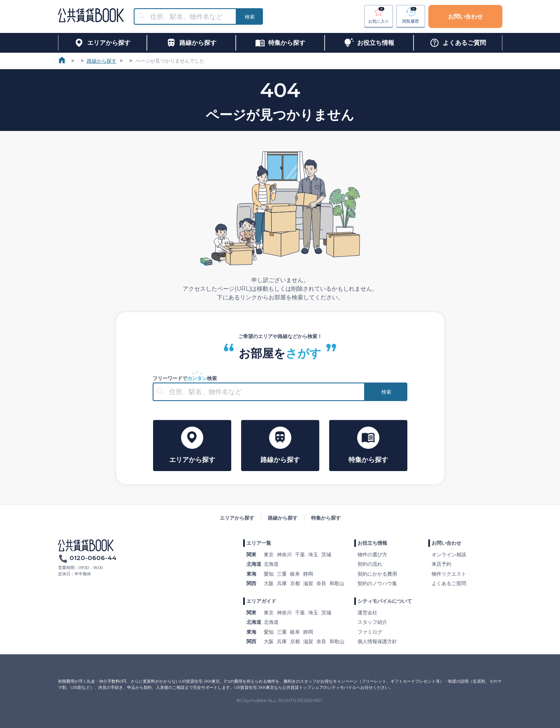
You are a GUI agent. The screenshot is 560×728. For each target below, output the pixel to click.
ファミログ (370, 632)
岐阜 (295, 574)
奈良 (321, 583)
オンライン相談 (449, 554)
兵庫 (282, 583)
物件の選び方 (372, 554)
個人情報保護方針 (377, 641)
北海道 (271, 564)
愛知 (269, 574)
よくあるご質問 (449, 583)
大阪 (269, 583)
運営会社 (367, 612)
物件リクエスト (449, 574)
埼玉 (313, 554)
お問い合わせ (465, 16)
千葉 (300, 554)
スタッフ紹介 (372, 622)
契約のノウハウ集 (377, 583)
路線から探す (102, 61)
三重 (282, 574)
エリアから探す (237, 518)
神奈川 (284, 554)
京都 (295, 583)
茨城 (326, 554)
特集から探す (326, 518)
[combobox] (190, 17)
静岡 (308, 574)
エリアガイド (261, 601)
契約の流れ (370, 564)
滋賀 (308, 583)
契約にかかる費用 (377, 574)
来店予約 (441, 564)
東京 (269, 554)
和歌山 (337, 583)
